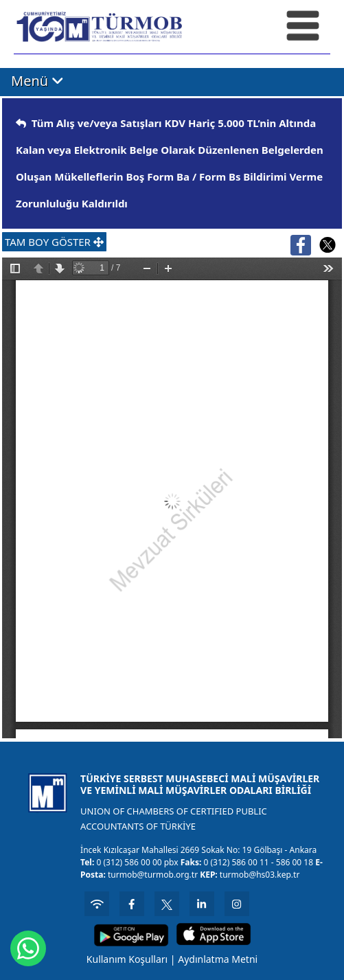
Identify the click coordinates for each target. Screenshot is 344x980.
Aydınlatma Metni (218, 959)
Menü (37, 81)
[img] (21, 123)
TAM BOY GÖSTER (54, 242)
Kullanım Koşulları (127, 959)
